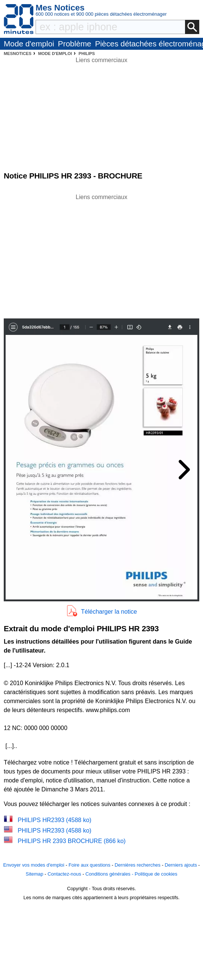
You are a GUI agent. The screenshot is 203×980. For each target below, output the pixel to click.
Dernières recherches (137, 865)
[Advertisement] (101, 254)
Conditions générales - (110, 874)
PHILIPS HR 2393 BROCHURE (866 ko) (72, 841)
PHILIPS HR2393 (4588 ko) (54, 820)
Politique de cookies (156, 874)
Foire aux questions (90, 865)
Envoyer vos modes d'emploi (34, 865)
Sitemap (35, 874)
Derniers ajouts (181, 865)
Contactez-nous (64, 874)
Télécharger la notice (109, 612)
